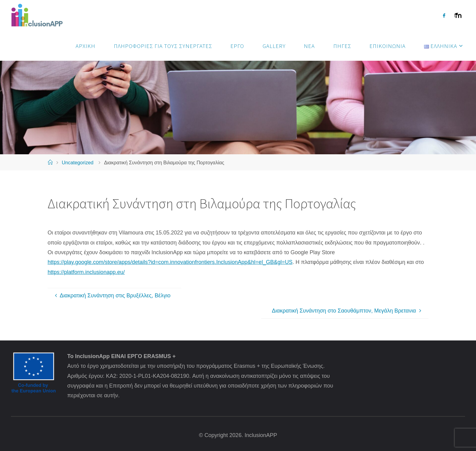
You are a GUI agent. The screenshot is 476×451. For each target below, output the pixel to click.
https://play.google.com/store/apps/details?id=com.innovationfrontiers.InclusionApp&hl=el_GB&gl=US (170, 262)
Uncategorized (77, 162)
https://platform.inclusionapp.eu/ (86, 272)
